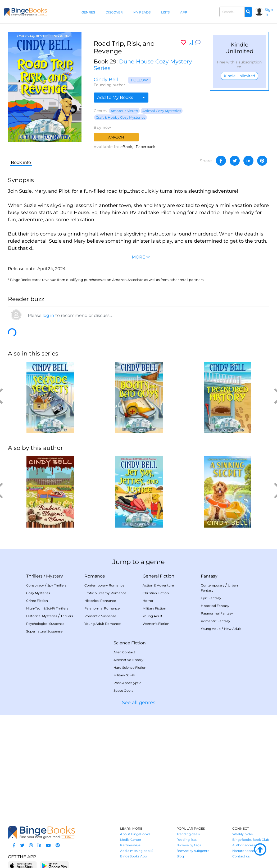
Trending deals (188, 834)
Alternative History (128, 660)
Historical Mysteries (42, 616)
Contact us (241, 856)
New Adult (233, 629)
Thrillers (34, 576)
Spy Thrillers (57, 585)
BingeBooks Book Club (251, 840)
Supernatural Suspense (44, 631)
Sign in (269, 12)
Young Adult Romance (103, 624)
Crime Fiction (37, 601)
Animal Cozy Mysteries (162, 111)
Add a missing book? (137, 851)
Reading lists (187, 840)
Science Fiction (130, 643)
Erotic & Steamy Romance (105, 593)
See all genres (139, 703)
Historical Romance (100, 601)
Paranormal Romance (102, 608)
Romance (95, 576)
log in (48, 315)
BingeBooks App (133, 856)
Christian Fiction (156, 593)
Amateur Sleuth (124, 111)
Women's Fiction (156, 624)
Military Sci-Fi (124, 675)
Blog (180, 856)
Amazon (116, 137)
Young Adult (153, 616)
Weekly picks (242, 834)
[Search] (248, 12)
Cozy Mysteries (38, 593)
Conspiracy (35, 585)
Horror (148, 601)
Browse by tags (189, 845)
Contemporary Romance (104, 585)
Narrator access (245, 851)
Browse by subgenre (193, 851)
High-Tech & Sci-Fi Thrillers (47, 608)
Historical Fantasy (215, 606)
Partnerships (130, 845)
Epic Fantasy (211, 598)
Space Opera (123, 691)
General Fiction (158, 576)
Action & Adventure (158, 585)
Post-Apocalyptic (127, 683)
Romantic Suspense (100, 616)
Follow (140, 80)
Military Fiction (154, 608)
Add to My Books (121, 97)
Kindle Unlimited (239, 76)
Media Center (131, 840)
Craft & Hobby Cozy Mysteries (121, 117)
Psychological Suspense (45, 624)
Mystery (55, 576)
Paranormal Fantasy (217, 613)
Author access (244, 845)
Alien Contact (124, 652)
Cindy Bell (106, 80)
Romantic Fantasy (215, 621)
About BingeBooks (135, 834)
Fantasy (209, 576)
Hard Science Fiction (130, 668)
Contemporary (213, 585)
